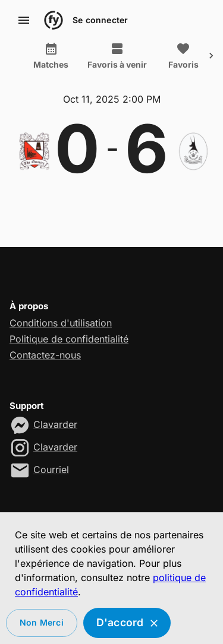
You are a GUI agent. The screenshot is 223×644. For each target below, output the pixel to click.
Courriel (51, 469)
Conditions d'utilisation (61, 323)
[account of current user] (24, 20)
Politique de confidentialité (69, 339)
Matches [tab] (51, 56)
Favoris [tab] (183, 56)
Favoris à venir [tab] (117, 56)
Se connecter (100, 20)
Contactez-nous (45, 355)
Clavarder (55, 424)
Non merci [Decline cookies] (42, 623)
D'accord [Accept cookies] (127, 623)
